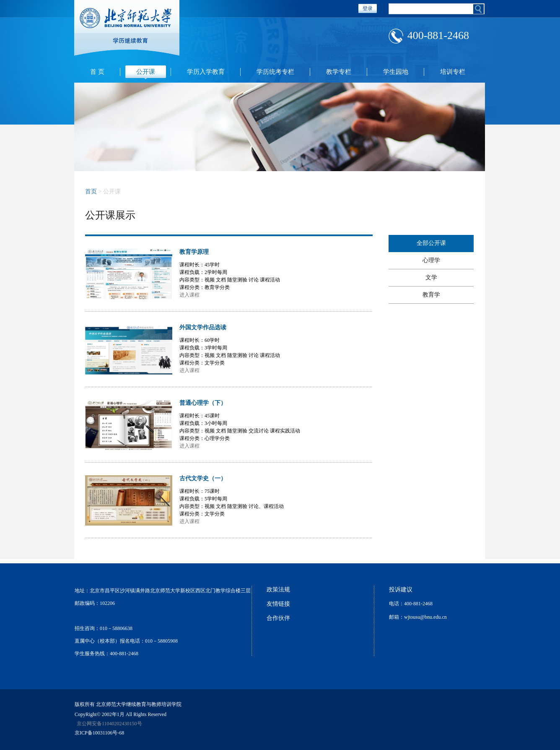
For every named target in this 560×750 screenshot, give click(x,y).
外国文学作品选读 (203, 327)
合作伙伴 (278, 618)
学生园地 (396, 72)
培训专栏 (453, 72)
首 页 (97, 72)
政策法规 (278, 590)
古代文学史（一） (203, 478)
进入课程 (189, 295)
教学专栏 (339, 72)
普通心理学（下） (203, 403)
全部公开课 (431, 243)
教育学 (431, 295)
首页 (91, 191)
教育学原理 (194, 252)
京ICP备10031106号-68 (99, 733)
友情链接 (278, 604)
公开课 (146, 72)
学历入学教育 (206, 72)
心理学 (431, 260)
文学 (431, 277)
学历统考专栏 (275, 72)
